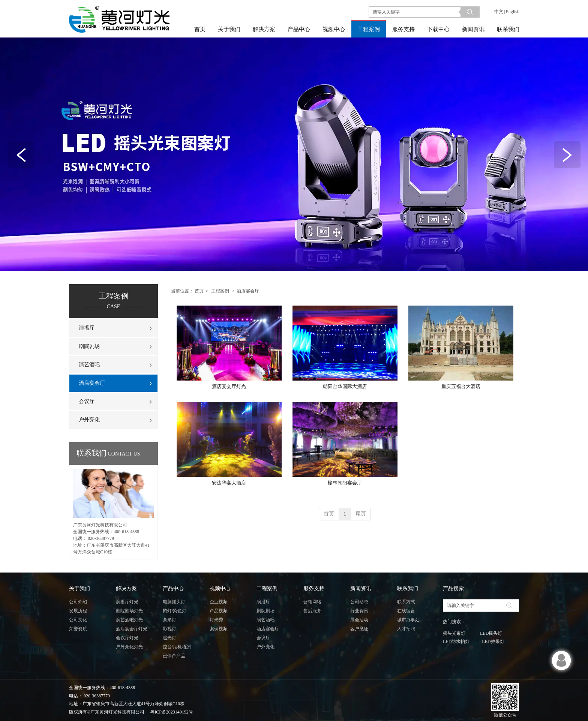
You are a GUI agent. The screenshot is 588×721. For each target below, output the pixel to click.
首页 (199, 291)
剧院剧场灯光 (129, 611)
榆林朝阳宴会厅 (345, 483)
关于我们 (79, 588)
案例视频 (219, 629)
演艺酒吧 (265, 620)
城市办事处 (408, 620)
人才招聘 (406, 629)
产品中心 (173, 588)
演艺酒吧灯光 (129, 620)
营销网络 (312, 602)
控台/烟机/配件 (178, 647)
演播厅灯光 (127, 602)
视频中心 (220, 588)
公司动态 (359, 602)
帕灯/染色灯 (175, 611)
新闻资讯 (361, 588)
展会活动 (359, 620)
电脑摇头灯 (174, 602)
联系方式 (406, 602)
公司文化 (78, 620)
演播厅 (263, 602)
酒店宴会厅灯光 (229, 386)
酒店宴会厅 (248, 291)
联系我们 (408, 588)
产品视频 (219, 611)
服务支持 (314, 588)
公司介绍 (78, 602)
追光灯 (169, 638)
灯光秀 (216, 620)
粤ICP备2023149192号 (172, 712)
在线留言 (406, 611)
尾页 (361, 514)
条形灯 (169, 620)
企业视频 (219, 602)
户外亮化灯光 (129, 647)
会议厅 (263, 638)
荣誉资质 (78, 629)
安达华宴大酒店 (229, 483)
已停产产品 (174, 656)
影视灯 (169, 629)
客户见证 (359, 629)
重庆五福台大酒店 (461, 386)
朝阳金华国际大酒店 (345, 386)
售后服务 (312, 611)
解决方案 (126, 588)
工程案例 (220, 291)
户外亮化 (265, 647)
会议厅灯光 (127, 638)
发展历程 (78, 611)
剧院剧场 (265, 611)
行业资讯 (359, 611)
